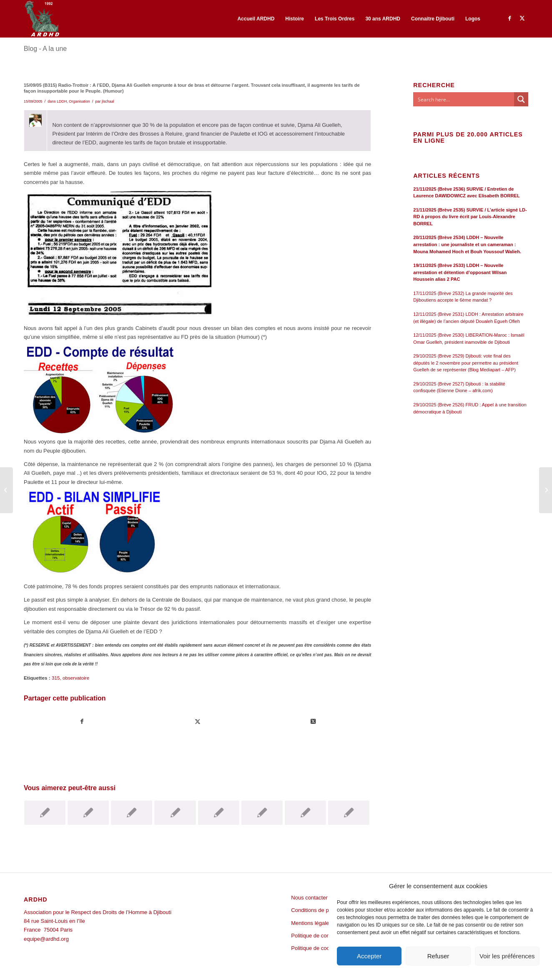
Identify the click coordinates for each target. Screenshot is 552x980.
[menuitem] (256, 19)
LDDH (62, 101)
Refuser (438, 956)
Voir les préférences (507, 956)
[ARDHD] (42, 19)
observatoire (76, 678)
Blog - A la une (45, 49)
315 (56, 678)
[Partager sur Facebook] (82, 722)
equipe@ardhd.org (46, 939)
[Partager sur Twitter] (198, 722)
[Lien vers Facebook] (509, 18)
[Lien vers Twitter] (522, 18)
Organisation (79, 101)
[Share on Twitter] (313, 722)
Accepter (369, 956)
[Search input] (464, 99)
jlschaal (108, 101)
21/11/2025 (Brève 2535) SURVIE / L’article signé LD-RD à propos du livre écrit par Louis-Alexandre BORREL (470, 217)
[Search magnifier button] (521, 99)
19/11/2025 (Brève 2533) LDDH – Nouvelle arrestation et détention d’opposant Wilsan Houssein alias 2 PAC (460, 272)
